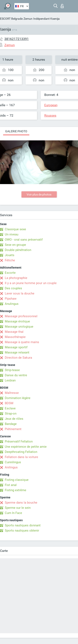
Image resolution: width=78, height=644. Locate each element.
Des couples (13, 288)
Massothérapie (15, 337)
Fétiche (10, 260)
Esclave (10, 408)
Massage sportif (16, 347)
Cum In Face (13, 513)
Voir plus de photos (39, 194)
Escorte (10, 273)
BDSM (9, 403)
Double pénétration (18, 250)
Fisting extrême (15, 490)
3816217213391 (17, 39)
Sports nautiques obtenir (22, 531)
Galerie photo (16, 131)
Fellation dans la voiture (21, 457)
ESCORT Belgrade (11, 19)
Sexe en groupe (15, 245)
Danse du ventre (16, 375)
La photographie (16, 278)
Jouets (10, 255)
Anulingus (12, 304)
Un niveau (12, 234)
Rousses (50, 116)
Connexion (62, 6)
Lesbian (10, 380)
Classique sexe (15, 229)
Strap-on (11, 414)
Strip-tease (12, 370)
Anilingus (11, 467)
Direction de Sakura (18, 358)
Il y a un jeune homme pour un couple (31, 283)
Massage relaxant (17, 352)
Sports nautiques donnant (23, 525)
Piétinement (13, 429)
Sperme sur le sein (18, 508)
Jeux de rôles (14, 419)
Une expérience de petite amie (26, 447)
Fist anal (11, 485)
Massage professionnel (21, 316)
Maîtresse (12, 393)
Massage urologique (19, 327)
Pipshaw (11, 299)
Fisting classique (17, 480)
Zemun (28, 19)
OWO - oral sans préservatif (24, 240)
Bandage (11, 424)
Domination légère (18, 398)
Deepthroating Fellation (21, 452)
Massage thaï (14, 332)
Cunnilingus (13, 462)
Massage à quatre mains (22, 342)
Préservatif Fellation (19, 441)
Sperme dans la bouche (21, 503)
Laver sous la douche (20, 293)
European (51, 105)
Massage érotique (17, 321)
